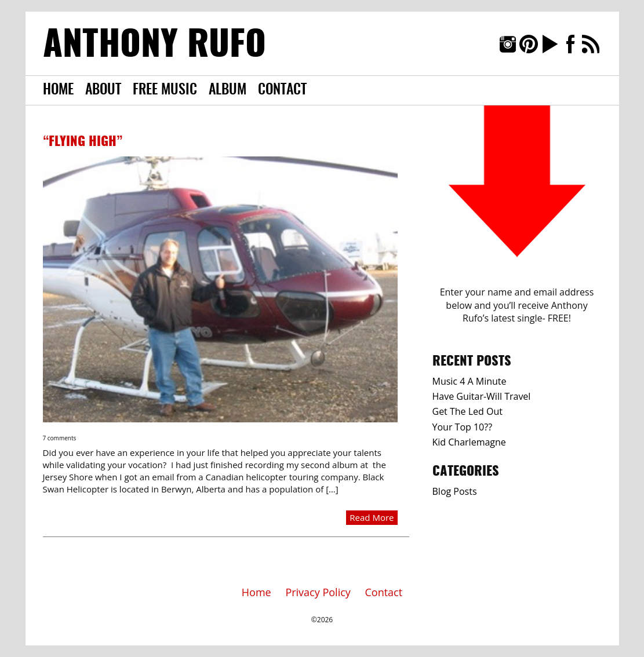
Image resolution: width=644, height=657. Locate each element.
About (103, 90)
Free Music (165, 90)
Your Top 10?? (463, 427)
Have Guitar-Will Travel (482, 396)
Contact (282, 90)
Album (228, 90)
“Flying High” (83, 142)
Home (58, 90)
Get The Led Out (467, 411)
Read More (372, 517)
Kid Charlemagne (469, 442)
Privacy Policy (318, 592)
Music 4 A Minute (470, 381)
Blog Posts (455, 491)
